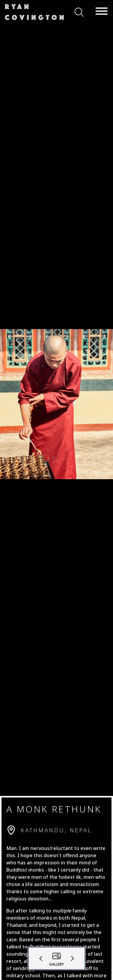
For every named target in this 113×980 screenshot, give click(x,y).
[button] (36, 12)
